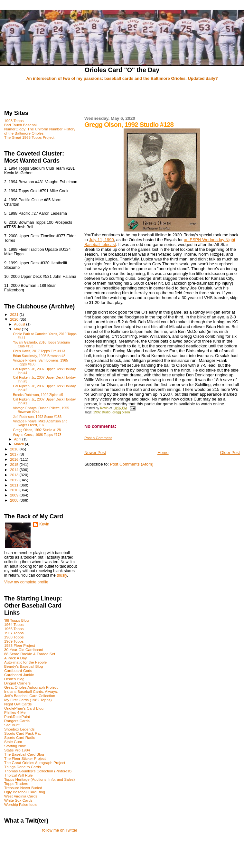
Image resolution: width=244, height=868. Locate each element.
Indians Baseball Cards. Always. (31, 691)
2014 (15, 470)
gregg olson (121, 412)
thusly (62, 575)
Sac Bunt (12, 725)
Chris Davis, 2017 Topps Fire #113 (39, 351)
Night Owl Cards (18, 704)
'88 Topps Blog (16, 620)
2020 (15, 319)
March (20, 444)
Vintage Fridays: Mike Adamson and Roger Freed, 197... (40, 423)
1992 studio (102, 412)
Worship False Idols (21, 804)
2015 (15, 464)
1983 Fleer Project (20, 645)
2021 (15, 314)
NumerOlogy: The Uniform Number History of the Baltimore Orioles (40, 131)
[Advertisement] (122, 92)
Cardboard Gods (18, 670)
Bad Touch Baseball (21, 125)
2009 (15, 495)
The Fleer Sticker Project (25, 758)
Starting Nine (15, 746)
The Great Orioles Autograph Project (35, 763)
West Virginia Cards (21, 796)
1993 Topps (14, 121)
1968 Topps (14, 637)
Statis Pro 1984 (17, 750)
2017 (15, 454)
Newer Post (95, 453)
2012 (15, 480)
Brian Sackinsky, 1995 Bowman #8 (39, 356)
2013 (15, 475)
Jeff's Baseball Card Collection (30, 696)
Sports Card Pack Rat (22, 733)
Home (163, 453)
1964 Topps (14, 624)
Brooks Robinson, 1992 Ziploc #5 (38, 395)
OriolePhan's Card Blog (24, 708)
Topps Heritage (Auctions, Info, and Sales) (40, 779)
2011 (15, 485)
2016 (15, 459)
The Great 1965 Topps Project (29, 137)
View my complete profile (26, 582)
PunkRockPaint (17, 717)
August (20, 324)
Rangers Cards (17, 721)
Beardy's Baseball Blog (23, 666)
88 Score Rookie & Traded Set (30, 654)
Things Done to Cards (23, 767)
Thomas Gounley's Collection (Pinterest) (38, 771)
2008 (15, 500)
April (18, 439)
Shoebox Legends (19, 729)
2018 (15, 449)
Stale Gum (13, 742)
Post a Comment (98, 438)
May (18, 329)
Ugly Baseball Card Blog (25, 792)
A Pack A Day (15, 658)
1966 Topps (14, 629)
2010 (15, 490)
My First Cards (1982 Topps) (28, 700)
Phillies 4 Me (15, 712)
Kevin (44, 524)
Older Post (230, 453)
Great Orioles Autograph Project (31, 687)
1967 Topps (14, 633)
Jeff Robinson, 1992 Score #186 (37, 417)
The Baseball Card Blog (24, 754)
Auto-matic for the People (25, 662)
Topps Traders (16, 783)
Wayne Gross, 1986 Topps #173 (37, 435)
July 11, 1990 (101, 240)
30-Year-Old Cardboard (24, 650)
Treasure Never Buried (23, 788)
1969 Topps (14, 641)
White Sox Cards (18, 800)
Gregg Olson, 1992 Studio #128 (37, 430)
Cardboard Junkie (19, 675)
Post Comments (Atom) (131, 464)
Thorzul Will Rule (19, 775)
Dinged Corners (17, 683)
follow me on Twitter (60, 830)
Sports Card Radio (20, 737)
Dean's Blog (14, 679)
